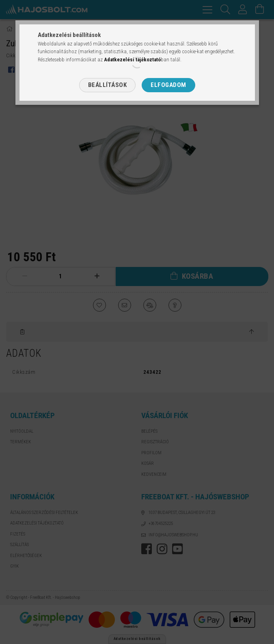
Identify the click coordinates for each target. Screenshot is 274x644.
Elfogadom (168, 85)
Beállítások (108, 85)
